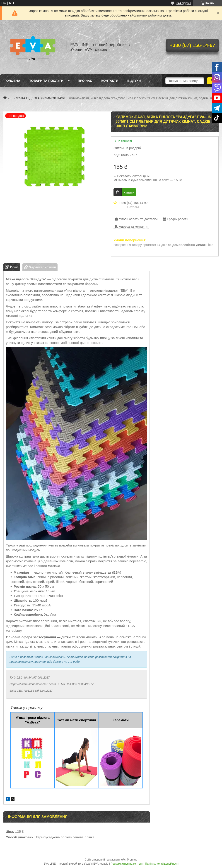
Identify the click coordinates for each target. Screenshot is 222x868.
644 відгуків (184, 3)
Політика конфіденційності (162, 864)
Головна (12, 81)
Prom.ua (132, 860)
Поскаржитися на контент (127, 864)
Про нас (85, 81)
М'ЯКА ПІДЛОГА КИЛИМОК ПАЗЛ (41, 98)
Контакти (110, 81)
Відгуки (134, 81)
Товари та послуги (46, 81)
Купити (129, 192)
